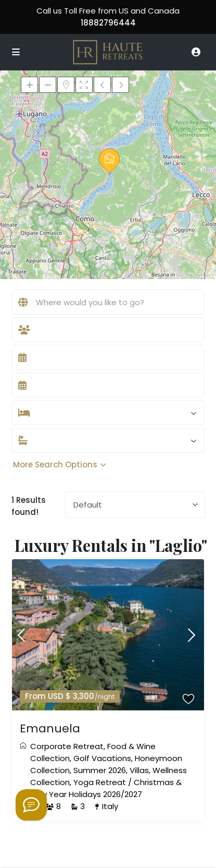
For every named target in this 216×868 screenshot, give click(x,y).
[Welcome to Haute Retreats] (31, 805)
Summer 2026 (100, 770)
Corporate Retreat (67, 746)
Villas (139, 770)
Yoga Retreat (100, 782)
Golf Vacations (102, 758)
